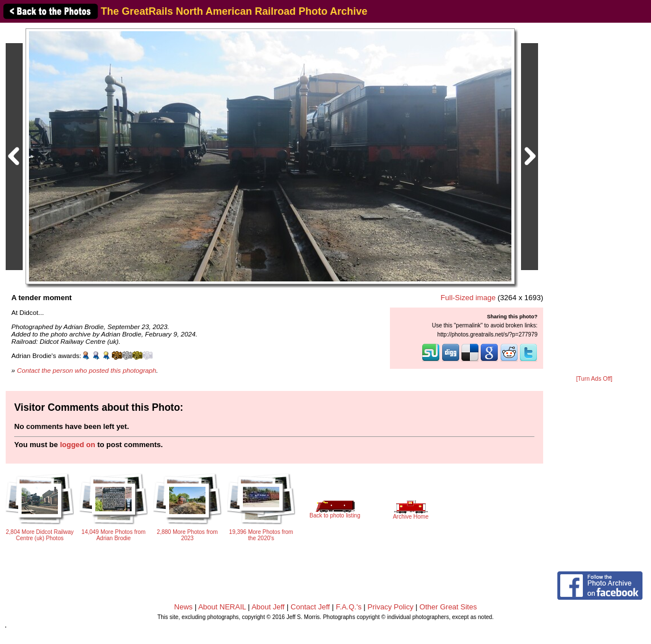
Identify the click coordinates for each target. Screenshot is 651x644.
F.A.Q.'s (349, 607)
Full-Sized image (468, 298)
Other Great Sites (448, 607)
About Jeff (268, 607)
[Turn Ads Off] (594, 379)
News (184, 607)
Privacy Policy (391, 607)
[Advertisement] (594, 200)
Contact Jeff (310, 607)
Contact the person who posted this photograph (87, 370)
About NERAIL (222, 607)
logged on (78, 445)
